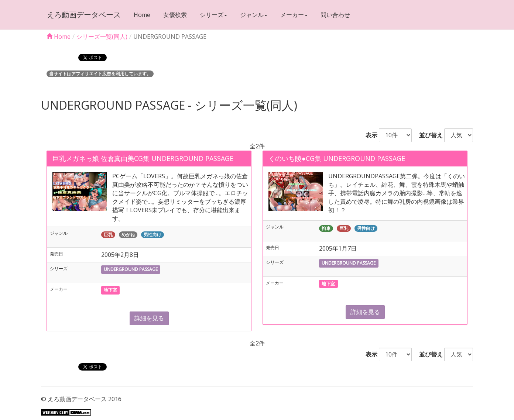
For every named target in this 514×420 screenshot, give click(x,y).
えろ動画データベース (83, 15)
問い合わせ (335, 15)
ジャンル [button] (253, 15)
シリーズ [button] (213, 15)
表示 (369, 135)
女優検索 (175, 15)
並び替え (428, 135)
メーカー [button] (294, 15)
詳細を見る (149, 318)
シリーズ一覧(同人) (102, 37)
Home (142, 15)
